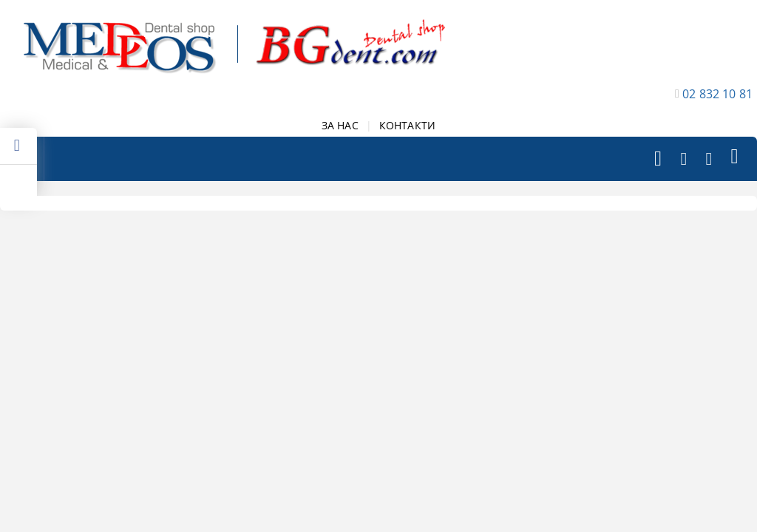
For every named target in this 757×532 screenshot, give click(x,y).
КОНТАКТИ (407, 125)
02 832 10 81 (717, 94)
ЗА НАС (340, 125)
